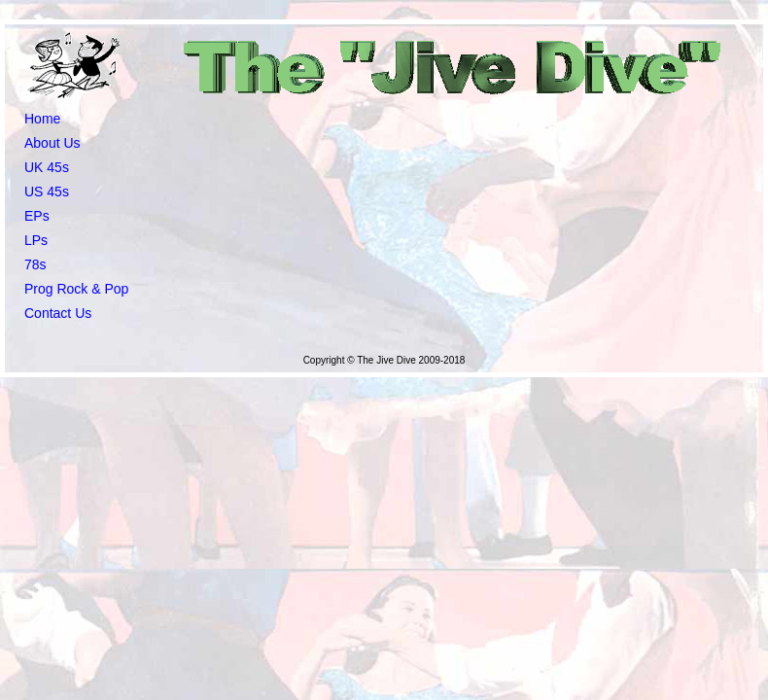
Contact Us (58, 313)
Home (42, 119)
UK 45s (47, 167)
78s (35, 264)
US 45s (47, 192)
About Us (52, 143)
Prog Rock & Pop (76, 289)
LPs (36, 240)
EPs (37, 216)
